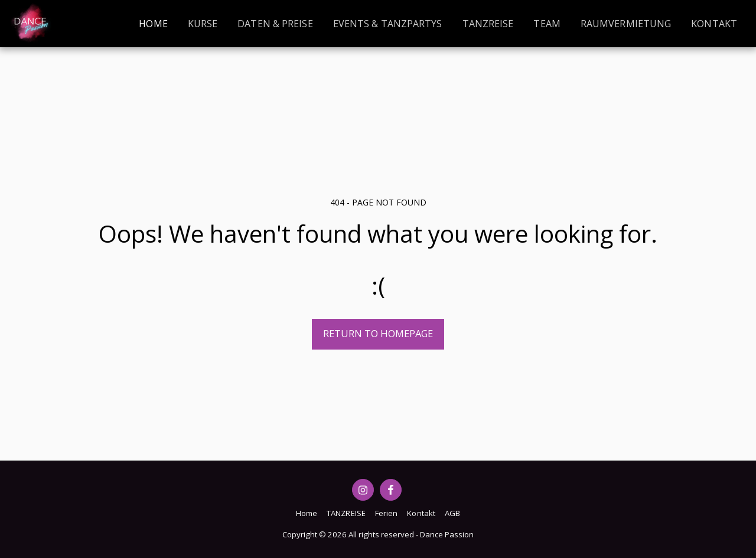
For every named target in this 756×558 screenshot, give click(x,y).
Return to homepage (378, 333)
